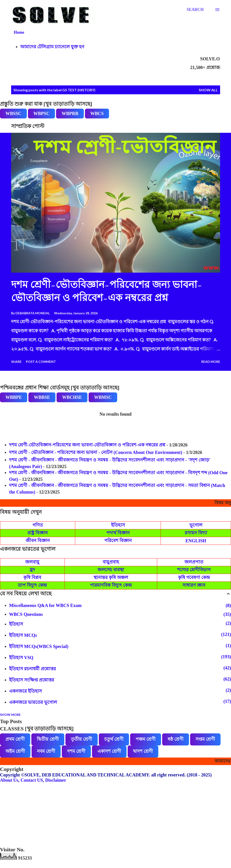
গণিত (38, 525)
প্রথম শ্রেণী (15, 739)
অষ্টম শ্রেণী (15, 751)
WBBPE (14, 397)
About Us (9, 780)
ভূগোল (196, 525)
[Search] (195, 10)
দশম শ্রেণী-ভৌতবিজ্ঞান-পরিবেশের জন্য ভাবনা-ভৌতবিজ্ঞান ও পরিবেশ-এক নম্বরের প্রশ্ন (87, 445)
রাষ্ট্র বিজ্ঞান (38, 533)
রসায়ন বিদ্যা (196, 533)
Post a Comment (41, 362)
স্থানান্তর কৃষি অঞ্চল (111, 577)
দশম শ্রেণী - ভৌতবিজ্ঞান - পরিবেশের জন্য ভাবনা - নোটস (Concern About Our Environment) (96, 452)
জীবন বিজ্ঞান (38, 540)
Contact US (32, 780)
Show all (208, 90)
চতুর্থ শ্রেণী (114, 739)
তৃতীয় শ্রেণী (82, 739)
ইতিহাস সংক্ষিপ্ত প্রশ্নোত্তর (120, 679)
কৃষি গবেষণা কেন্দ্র (194, 577)
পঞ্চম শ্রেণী (146, 739)
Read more (211, 362)
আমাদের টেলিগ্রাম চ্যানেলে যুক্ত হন (52, 47)
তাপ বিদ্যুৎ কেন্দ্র (32, 585)
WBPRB (70, 113)
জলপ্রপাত (194, 562)
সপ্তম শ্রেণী (205, 739)
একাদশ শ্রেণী (109, 751)
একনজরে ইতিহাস (120, 691)
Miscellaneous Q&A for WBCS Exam (120, 606)
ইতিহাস (118, 525)
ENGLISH (196, 541)
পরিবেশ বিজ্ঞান (118, 540)
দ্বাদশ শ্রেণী (143, 751)
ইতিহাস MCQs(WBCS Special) (120, 646)
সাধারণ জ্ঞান (194, 585)
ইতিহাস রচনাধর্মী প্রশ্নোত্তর (120, 668)
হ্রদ (32, 570)
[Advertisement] (115, 815)
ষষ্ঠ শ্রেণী (176, 739)
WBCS (97, 113)
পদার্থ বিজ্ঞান (118, 533)
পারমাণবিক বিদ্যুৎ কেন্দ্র (111, 585)
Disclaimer (56, 780)
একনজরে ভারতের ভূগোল (120, 702)
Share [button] (16, 362)
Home (19, 32)
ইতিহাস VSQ (120, 657)
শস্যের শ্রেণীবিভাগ (194, 570)
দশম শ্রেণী (76, 751)
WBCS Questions (120, 614)
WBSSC (13, 113)
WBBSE (42, 397)
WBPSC (41, 113)
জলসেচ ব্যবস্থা (111, 570)
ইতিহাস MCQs (120, 635)
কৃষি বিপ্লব (32, 577)
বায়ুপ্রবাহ (111, 562)
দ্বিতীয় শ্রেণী (48, 739)
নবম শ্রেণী (46, 751)
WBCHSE (72, 397)
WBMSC (103, 397)
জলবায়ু (32, 562)
